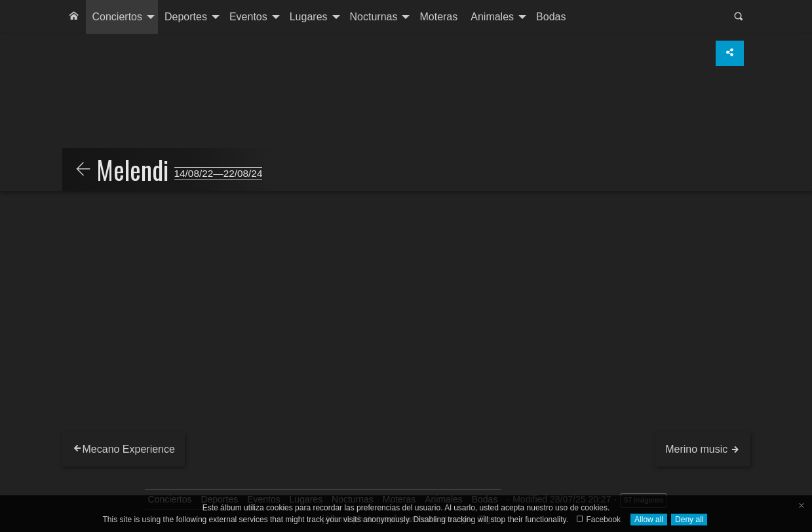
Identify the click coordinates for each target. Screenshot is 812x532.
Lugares (309, 17)
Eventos (248, 17)
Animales (492, 17)
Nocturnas (374, 17)
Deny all (689, 520)
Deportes (186, 17)
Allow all (649, 520)
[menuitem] (74, 17)
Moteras (438, 17)
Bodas (551, 17)
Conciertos (117, 17)
